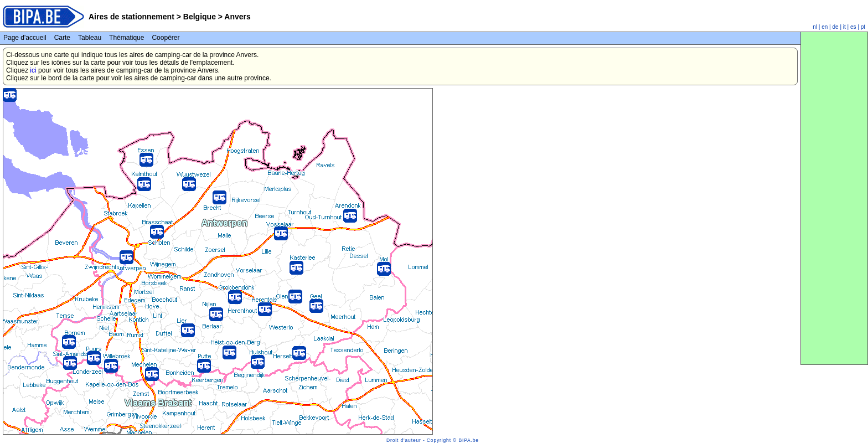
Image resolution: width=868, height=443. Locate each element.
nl (815, 27)
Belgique (200, 17)
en (825, 27)
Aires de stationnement (131, 17)
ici (33, 70)
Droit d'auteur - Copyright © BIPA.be (433, 440)
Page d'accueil (25, 38)
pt (863, 27)
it (844, 27)
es (853, 27)
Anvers (237, 17)
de (836, 27)
